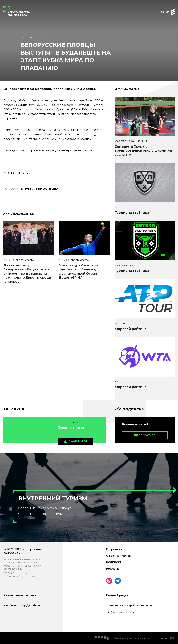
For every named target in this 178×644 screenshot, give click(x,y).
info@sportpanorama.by (121, 612)
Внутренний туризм (53, 498)
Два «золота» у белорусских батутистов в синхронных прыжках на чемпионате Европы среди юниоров (27, 274)
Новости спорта (31, 38)
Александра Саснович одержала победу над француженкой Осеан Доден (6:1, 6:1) (78, 271)
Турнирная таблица (132, 213)
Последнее (19, 214)
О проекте (114, 549)
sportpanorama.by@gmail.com (22, 605)
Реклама (113, 569)
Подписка (114, 562)
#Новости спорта (23, 260)
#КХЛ (118, 207)
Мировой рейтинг (131, 329)
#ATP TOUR (120, 324)
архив (14, 409)
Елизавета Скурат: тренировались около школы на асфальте (143, 151)
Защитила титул (71, 427)
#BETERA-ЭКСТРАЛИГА (126, 265)
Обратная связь (118, 556)
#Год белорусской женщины (132, 141)
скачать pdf (78, 441)
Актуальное (127, 89)
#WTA (118, 382)
